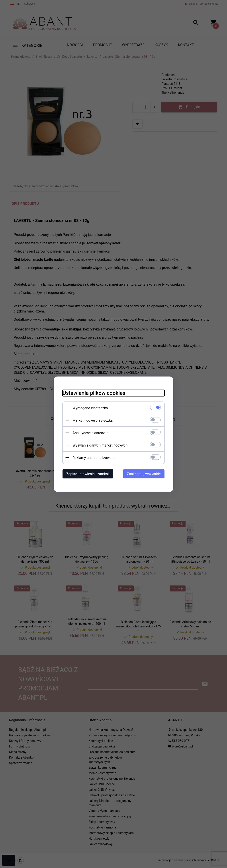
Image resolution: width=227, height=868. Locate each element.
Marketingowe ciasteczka (93, 420)
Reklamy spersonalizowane (94, 458)
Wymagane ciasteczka (90, 408)
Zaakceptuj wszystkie (144, 474)
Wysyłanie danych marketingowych (100, 445)
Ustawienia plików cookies (94, 393)
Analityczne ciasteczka (90, 433)
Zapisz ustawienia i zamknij (88, 474)
